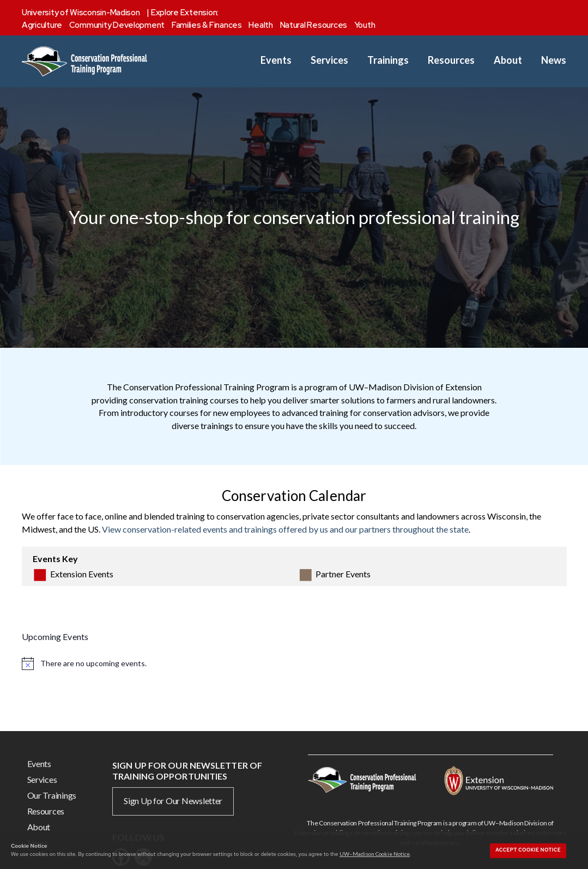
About (508, 60)
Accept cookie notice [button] (528, 850)
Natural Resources (314, 25)
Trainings (388, 60)
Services (329, 60)
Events (276, 60)
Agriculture (42, 25)
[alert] (294, 663)
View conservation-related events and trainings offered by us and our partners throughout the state (285, 529)
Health (260, 25)
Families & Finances (207, 25)
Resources (451, 60)
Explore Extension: (185, 13)
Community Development (117, 25)
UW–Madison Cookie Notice (375, 854)
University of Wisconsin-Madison (81, 13)
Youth (365, 25)
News (554, 60)
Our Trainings (52, 795)
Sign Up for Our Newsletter (173, 801)
